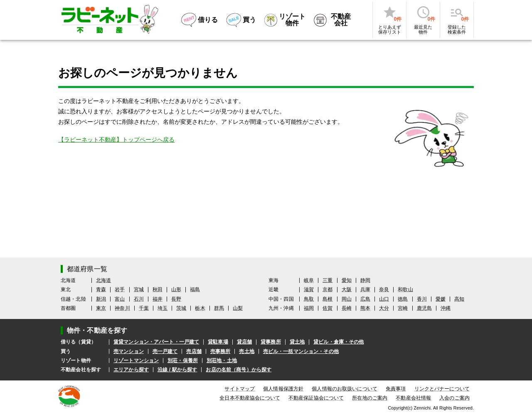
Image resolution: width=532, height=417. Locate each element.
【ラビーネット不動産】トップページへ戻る (116, 140)
